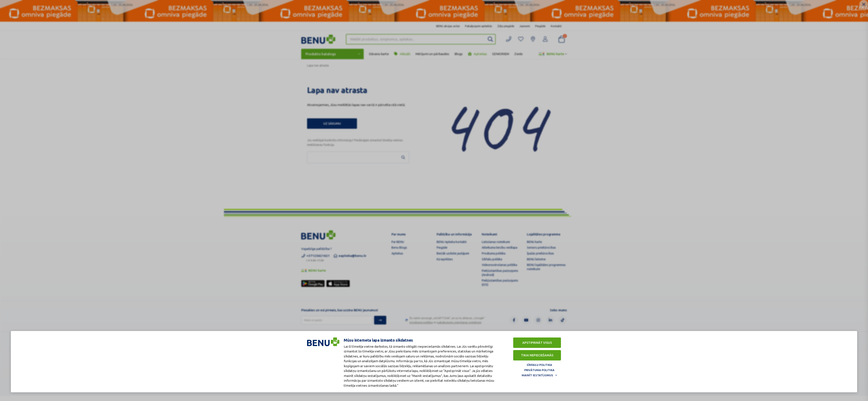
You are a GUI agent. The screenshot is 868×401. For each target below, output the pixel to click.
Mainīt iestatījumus (537, 375)
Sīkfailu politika (539, 365)
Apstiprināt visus (537, 343)
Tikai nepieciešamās (537, 355)
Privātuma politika (539, 370)
